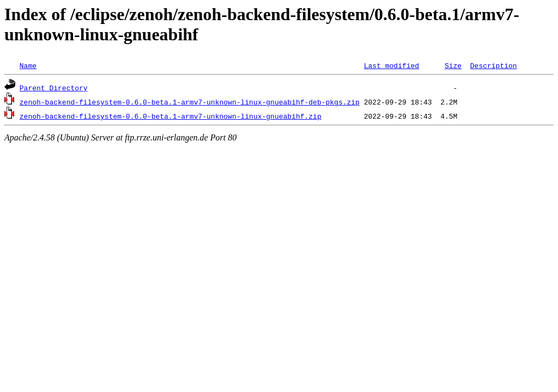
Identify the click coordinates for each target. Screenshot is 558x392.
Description (494, 65)
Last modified (392, 65)
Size (453, 65)
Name (28, 65)
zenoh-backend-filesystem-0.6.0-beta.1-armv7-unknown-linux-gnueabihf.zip (171, 116)
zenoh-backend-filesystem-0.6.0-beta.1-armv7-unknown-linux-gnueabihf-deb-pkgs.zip (190, 102)
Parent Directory (54, 88)
